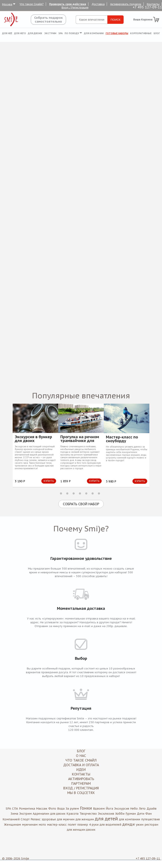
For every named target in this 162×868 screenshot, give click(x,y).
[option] (35, 445)
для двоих (58, 814)
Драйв (152, 809)
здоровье (49, 819)
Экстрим (50, 33)
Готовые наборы (117, 33)
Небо (134, 809)
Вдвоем (99, 809)
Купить (49, 481)
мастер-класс (57, 825)
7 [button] (99, 493)
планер (83, 825)
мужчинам (30, 825)
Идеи (81, 770)
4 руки (94, 825)
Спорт (25, 819)
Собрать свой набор (81, 504)
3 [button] (74, 493)
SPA (61, 33)
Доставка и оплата (81, 765)
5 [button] (86, 493)
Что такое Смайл (81, 760)
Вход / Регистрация (75, 7)
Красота (72, 814)
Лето (142, 809)
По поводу (73, 33)
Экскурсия (122, 809)
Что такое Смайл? (32, 4)
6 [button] (93, 493)
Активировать (81, 779)
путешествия (150, 819)
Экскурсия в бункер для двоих (33, 439)
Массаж (42, 809)
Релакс (36, 819)
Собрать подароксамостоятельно (48, 19)
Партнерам (81, 783)
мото (42, 825)
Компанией (11, 819)
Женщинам (12, 825)
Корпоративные (141, 33)
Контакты (153, 4)
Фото (52, 809)
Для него (20, 33)
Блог (157, 33)
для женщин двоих (81, 830)
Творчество (88, 814)
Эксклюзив (106, 814)
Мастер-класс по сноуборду (122, 439)
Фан (148, 814)
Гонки (86, 808)
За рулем (72, 809)
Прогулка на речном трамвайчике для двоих (80, 439)
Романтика (27, 809)
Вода (61, 809)
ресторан (151, 825)
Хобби (120, 814)
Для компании (94, 33)
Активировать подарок (126, 4)
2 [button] (67, 493)
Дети (141, 814)
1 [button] (61, 493)
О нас (81, 756)
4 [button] (80, 493)
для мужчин (66, 819)
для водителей (110, 825)
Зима (14, 814)
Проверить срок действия (68, 4)
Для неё (7, 33)
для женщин (85, 819)
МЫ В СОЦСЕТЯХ (81, 793)
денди (129, 824)
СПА (15, 809)
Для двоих (35, 33)
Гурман (131, 814)
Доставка (98, 4)
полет (72, 825)
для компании (130, 819)
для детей (106, 819)
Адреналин (41, 814)
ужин (140, 825)
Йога (109, 809)
